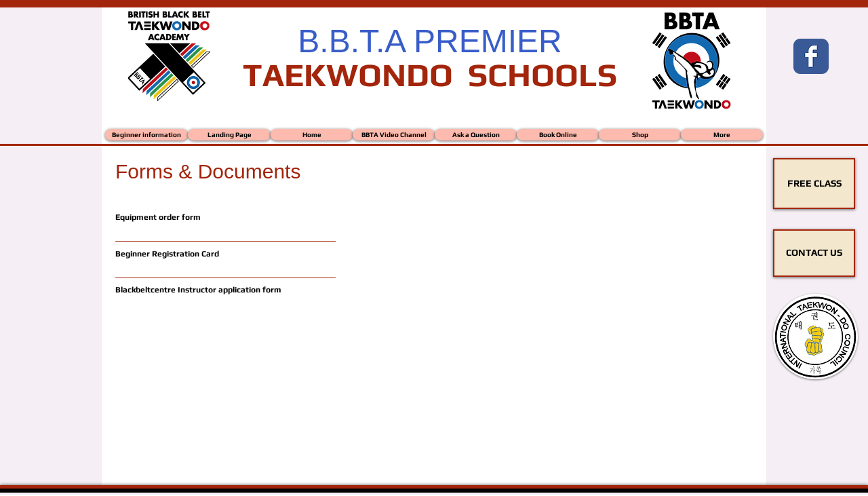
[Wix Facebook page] (811, 56)
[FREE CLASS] (814, 184)
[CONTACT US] (814, 253)
